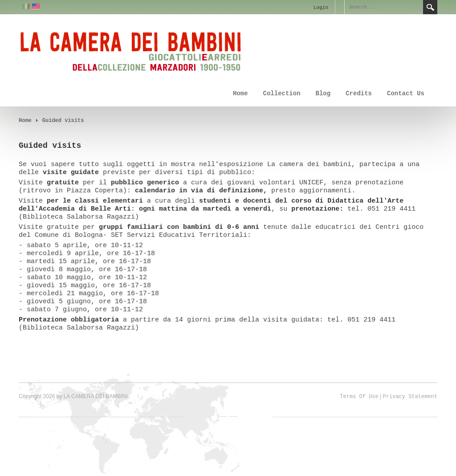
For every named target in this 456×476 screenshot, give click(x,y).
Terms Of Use (359, 397)
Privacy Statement (410, 397)
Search (430, 7)
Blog (323, 94)
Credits (359, 94)
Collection (282, 94)
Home (240, 94)
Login (321, 8)
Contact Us (406, 94)
